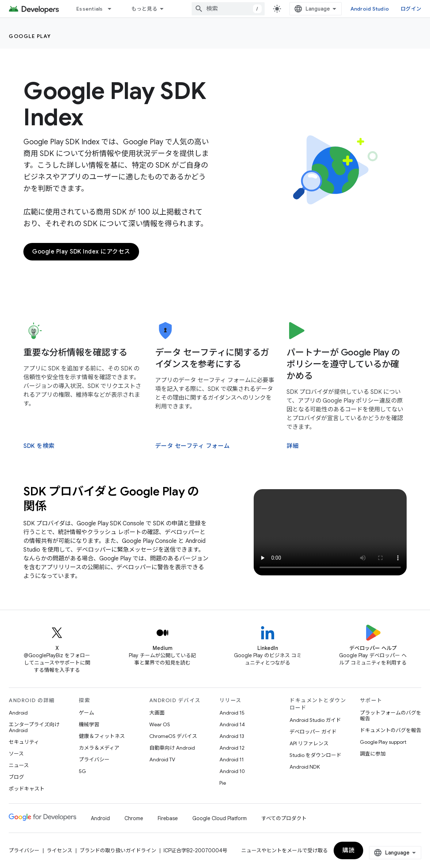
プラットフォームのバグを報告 (391, 716)
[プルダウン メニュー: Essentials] (113, 9)
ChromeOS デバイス (173, 736)
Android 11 (232, 759)
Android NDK (305, 767)
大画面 (157, 713)
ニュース (19, 765)
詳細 (293, 446)
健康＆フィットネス (102, 736)
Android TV (162, 759)
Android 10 (232, 771)
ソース (16, 754)
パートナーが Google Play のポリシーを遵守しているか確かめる (343, 364)
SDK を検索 (39, 446)
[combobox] (228, 9)
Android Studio (370, 9)
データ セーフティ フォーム (193, 446)
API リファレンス (309, 743)
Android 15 (232, 713)
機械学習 (89, 724)
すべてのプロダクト (284, 818)
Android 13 (232, 736)
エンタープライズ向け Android (34, 727)
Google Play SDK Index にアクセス (81, 252)
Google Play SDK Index (115, 104)
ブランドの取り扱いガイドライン (118, 850)
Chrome (134, 818)
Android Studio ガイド (315, 720)
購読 (348, 850)
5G (82, 771)
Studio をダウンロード (315, 755)
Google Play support (383, 742)
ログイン (411, 9)
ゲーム (87, 713)
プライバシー (94, 759)
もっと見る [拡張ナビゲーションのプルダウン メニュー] (144, 9)
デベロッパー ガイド (313, 732)
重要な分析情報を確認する (75, 353)
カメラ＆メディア (99, 748)
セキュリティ (24, 742)
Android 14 (232, 724)
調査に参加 (373, 754)
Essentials (90, 9)
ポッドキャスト (27, 789)
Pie (223, 783)
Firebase (168, 818)
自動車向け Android (172, 748)
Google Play (30, 36)
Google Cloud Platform (220, 818)
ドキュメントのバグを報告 (391, 730)
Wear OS (160, 724)
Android (18, 713)
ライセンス (59, 850)
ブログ (16, 777)
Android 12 (232, 748)
